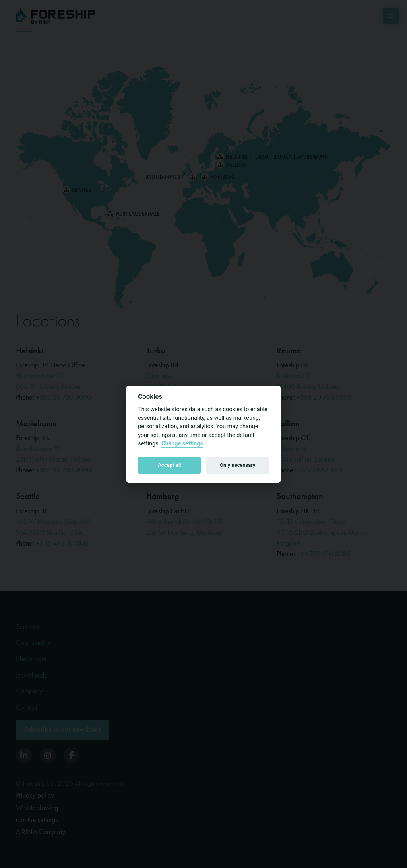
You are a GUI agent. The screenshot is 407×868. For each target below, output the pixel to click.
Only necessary (238, 465)
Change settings (182, 444)
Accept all (169, 465)
